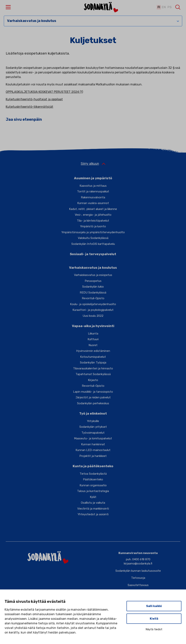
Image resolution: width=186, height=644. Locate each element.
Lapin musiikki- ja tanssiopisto (93, 392)
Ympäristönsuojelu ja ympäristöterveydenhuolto (93, 232)
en (163, 7)
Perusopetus (93, 281)
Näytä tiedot (154, 629)
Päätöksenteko (93, 479)
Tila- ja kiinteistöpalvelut (93, 221)
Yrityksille (93, 421)
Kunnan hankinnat (93, 444)
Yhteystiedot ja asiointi (93, 514)
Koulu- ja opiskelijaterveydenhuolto (93, 304)
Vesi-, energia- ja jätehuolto (93, 215)
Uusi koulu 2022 (93, 316)
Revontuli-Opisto (93, 298)
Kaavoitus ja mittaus (93, 186)
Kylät (93, 497)
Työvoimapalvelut (93, 433)
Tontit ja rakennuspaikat (93, 191)
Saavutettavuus (138, 585)
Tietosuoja (138, 578)
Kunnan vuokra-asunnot (93, 203)
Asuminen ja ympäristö (93, 178)
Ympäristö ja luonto (93, 226)
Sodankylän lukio (93, 287)
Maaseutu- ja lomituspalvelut (93, 438)
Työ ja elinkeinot (93, 413)
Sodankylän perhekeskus (93, 403)
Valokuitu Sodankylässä (93, 238)
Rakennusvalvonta (93, 197)
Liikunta (93, 334)
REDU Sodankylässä (93, 293)
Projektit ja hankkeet (93, 456)
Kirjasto (93, 380)
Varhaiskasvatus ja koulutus (32, 21)
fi (158, 7)
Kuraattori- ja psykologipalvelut (93, 310)
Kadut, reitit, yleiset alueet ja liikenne (93, 209)
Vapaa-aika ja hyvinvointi (93, 326)
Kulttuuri (93, 339)
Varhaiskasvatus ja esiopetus (93, 275)
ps (169, 7)
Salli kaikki (154, 606)
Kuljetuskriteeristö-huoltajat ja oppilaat (34, 99)
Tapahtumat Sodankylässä (93, 374)
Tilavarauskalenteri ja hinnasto (93, 368)
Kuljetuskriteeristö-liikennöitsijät (29, 107)
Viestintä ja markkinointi (93, 509)
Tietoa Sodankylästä (93, 474)
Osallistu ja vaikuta (93, 503)
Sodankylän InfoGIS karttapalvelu (93, 244)
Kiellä (154, 619)
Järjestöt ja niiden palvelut (93, 397)
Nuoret (93, 345)
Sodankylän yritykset (93, 427)
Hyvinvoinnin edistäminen (93, 351)
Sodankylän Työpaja (93, 363)
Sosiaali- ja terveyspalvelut (93, 254)
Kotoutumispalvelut (93, 357)
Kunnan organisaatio (93, 485)
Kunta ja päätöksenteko (93, 466)
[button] (8, 7)
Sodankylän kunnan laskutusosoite (138, 571)
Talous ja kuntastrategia (93, 491)
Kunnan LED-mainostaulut (93, 450)
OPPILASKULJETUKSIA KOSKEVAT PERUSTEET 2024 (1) (44, 92)
